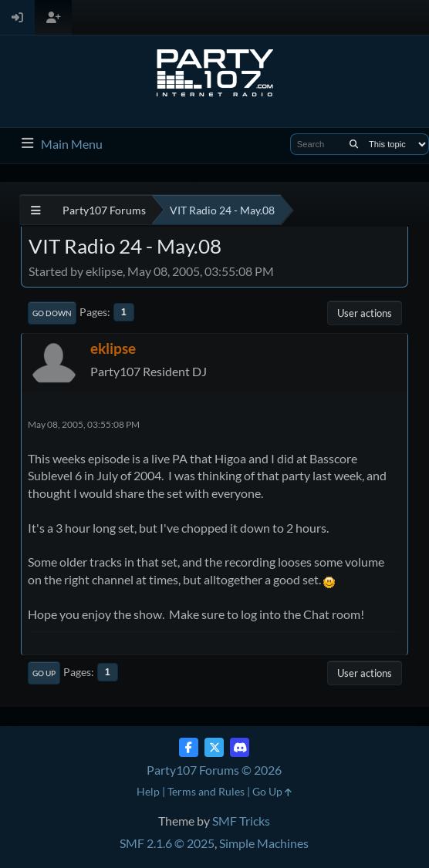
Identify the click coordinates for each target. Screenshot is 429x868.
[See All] (36, 210)
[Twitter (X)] (214, 747)
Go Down (52, 313)
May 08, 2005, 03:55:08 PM (84, 424)
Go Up (44, 673)
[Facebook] (189, 747)
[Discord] (240, 747)
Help (148, 791)
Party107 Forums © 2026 (214, 770)
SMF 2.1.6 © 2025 (167, 843)
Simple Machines (264, 843)
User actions (365, 313)
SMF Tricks (241, 821)
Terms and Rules (206, 791)
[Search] (354, 144)
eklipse (113, 348)
